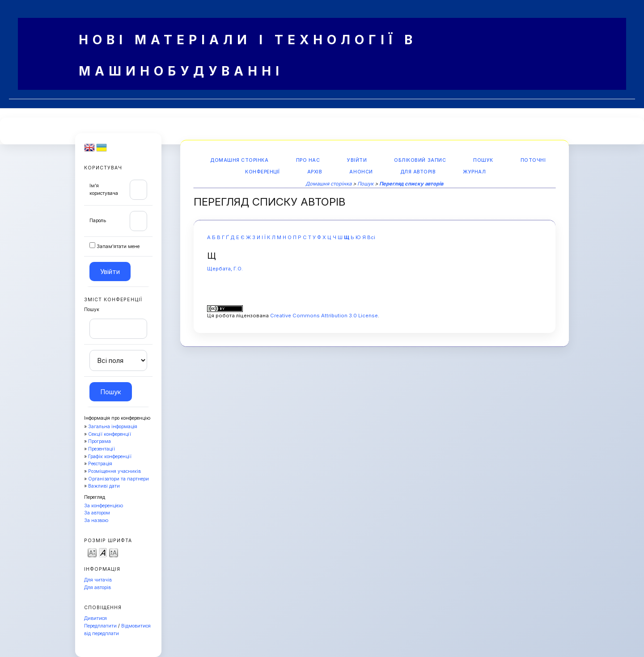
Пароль (98, 221)
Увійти (357, 160)
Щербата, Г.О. (225, 269)
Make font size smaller (92, 552)
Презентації (102, 449)
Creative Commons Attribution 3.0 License (324, 316)
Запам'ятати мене (118, 246)
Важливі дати (104, 486)
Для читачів (98, 580)
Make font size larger (114, 552)
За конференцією (104, 506)
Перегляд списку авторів (411, 184)
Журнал (474, 172)
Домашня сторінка (239, 160)
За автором (97, 513)
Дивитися (95, 618)
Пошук (483, 160)
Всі (371, 237)
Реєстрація (100, 464)
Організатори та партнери (119, 479)
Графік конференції (110, 457)
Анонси (361, 172)
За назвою (96, 520)
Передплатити (100, 626)
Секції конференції (110, 434)
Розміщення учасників (114, 471)
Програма (100, 441)
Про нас (308, 160)
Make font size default (103, 552)
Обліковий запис (420, 160)
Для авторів (97, 588)
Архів (315, 172)
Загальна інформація (113, 427)
